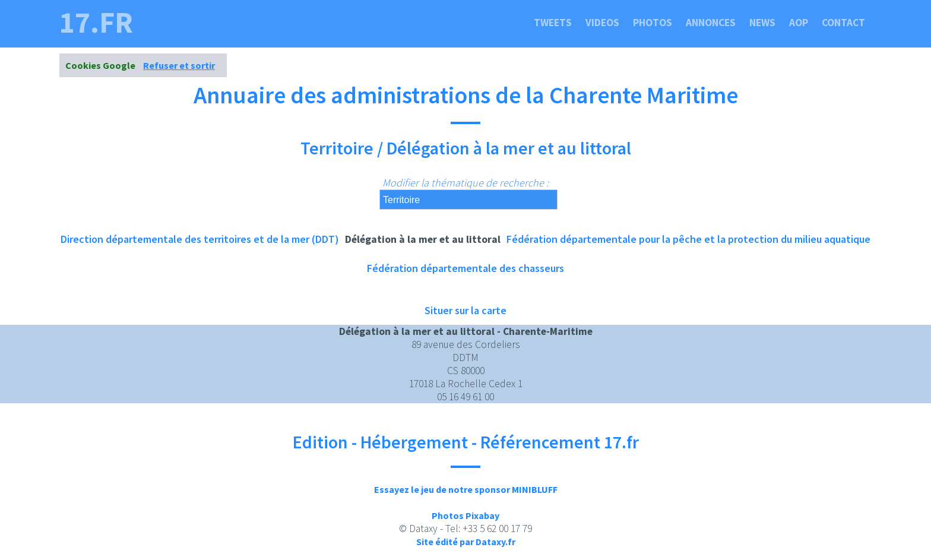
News (762, 23)
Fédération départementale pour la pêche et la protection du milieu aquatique (688, 239)
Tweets (553, 23)
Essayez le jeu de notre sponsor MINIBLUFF (466, 489)
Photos (653, 23)
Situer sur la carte (465, 310)
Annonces (711, 23)
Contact (843, 23)
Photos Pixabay (465, 515)
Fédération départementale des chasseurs (465, 268)
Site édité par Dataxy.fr (466, 542)
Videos (602, 23)
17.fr (96, 23)
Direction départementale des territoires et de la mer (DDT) (200, 239)
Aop (799, 23)
